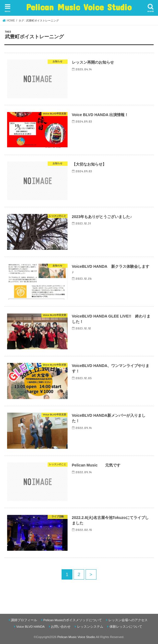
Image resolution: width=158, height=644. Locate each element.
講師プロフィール (24, 620)
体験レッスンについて (126, 627)
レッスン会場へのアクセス (128, 620)
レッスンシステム (90, 627)
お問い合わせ (61, 627)
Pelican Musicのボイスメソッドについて (73, 620)
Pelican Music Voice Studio (79, 7)
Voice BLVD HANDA (31, 627)
